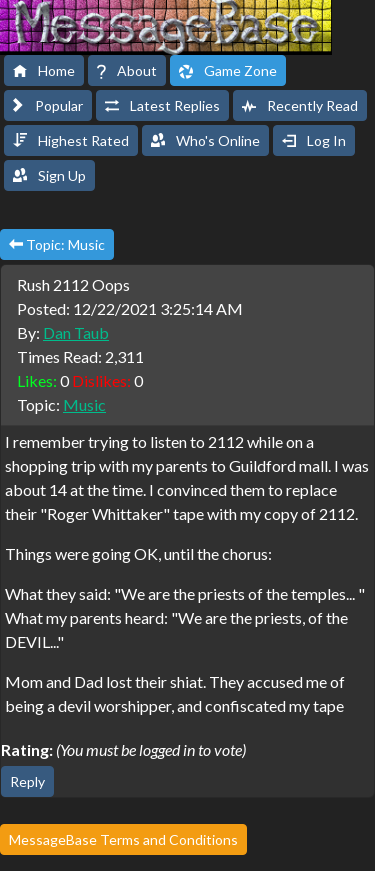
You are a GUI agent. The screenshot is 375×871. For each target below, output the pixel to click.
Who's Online (205, 140)
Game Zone (228, 70)
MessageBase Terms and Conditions (123, 839)
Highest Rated (71, 140)
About (127, 70)
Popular (48, 105)
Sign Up (49, 175)
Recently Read (300, 105)
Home (44, 70)
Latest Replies (162, 105)
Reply (27, 781)
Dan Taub (76, 332)
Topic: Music (57, 244)
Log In (314, 140)
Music (84, 404)
